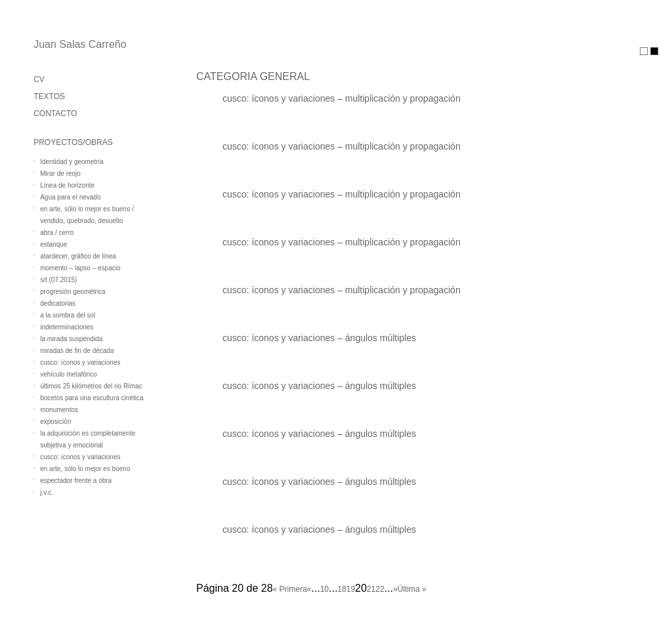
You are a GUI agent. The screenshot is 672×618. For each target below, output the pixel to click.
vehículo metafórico (69, 374)
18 (342, 589)
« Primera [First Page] (290, 589)
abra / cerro (57, 233)
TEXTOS (49, 96)
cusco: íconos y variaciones (80, 362)
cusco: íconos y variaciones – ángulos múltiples (319, 338)
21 (371, 589)
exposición (55, 422)
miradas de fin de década (77, 351)
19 (351, 589)
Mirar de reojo (60, 174)
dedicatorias (58, 303)
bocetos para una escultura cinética (92, 398)
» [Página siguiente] (395, 589)
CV (39, 79)
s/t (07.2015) (58, 280)
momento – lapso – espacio (80, 268)
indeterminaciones (67, 327)
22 (380, 589)
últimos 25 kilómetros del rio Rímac (91, 386)
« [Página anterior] (309, 589)
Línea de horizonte (67, 185)
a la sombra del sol (68, 315)
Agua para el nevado (70, 197)
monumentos (59, 410)
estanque (53, 244)
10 (325, 589)
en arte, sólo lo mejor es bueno (85, 469)
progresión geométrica (73, 292)
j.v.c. (47, 492)
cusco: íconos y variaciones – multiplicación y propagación (342, 98)
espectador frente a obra (76, 481)
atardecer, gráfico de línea (78, 256)
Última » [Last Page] (412, 589)
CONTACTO (55, 113)
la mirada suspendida (71, 339)
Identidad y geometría (72, 162)
